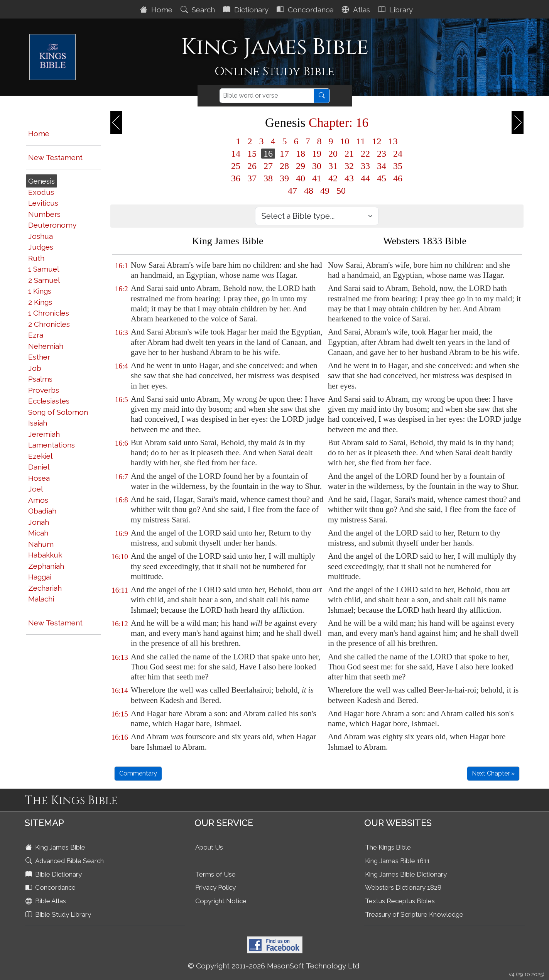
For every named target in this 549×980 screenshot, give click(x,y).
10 (345, 141)
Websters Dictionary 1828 (403, 887)
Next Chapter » (493, 773)
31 (333, 166)
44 (365, 178)
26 (252, 166)
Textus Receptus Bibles (400, 901)
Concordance (306, 10)
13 (393, 141)
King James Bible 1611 (397, 861)
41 (317, 178)
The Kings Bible (388, 847)
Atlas (357, 10)
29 (301, 166)
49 (325, 191)
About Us (209, 847)
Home (157, 10)
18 (301, 154)
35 (398, 166)
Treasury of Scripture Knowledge (414, 914)
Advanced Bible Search (65, 861)
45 (382, 178)
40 (301, 178)
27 (268, 166)
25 (236, 166)
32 (349, 166)
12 (377, 141)
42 (333, 178)
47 (292, 191)
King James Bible (56, 847)
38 (268, 178)
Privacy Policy (215, 887)
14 (236, 154)
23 (382, 154)
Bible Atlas (46, 901)
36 (236, 178)
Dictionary (247, 10)
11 (361, 141)
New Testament (55, 157)
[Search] (267, 96)
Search (199, 10)
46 (398, 178)
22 (365, 154)
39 (284, 178)
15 (252, 154)
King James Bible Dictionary (406, 874)
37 (252, 178)
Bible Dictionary (54, 874)
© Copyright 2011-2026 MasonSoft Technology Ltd (274, 966)
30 (317, 166)
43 (349, 178)
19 (317, 154)
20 (333, 154)
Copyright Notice (221, 901)
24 (398, 154)
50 (341, 191)
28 (284, 166)
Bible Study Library (59, 914)
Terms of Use (215, 874)
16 (268, 154)
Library (396, 10)
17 (284, 154)
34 (382, 166)
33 (365, 166)
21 (349, 154)
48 (309, 191)
